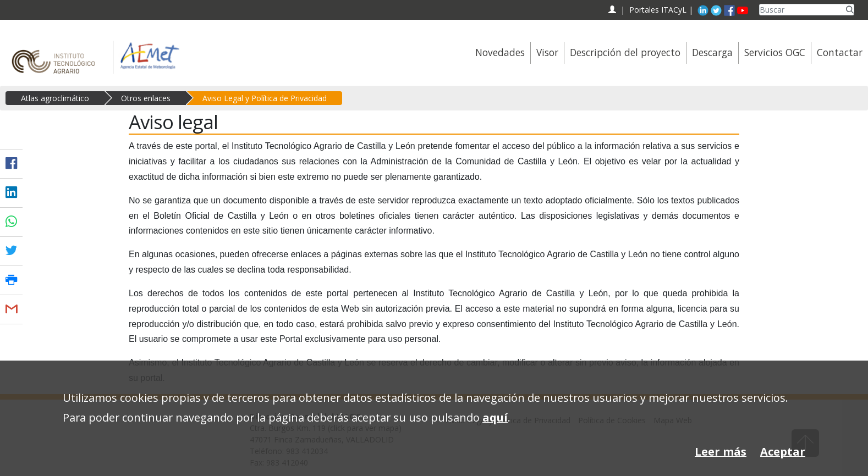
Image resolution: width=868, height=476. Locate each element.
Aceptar (783, 452)
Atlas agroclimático (55, 98)
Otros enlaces (146, 98)
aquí (495, 417)
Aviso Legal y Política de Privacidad (265, 98)
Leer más (721, 452)
